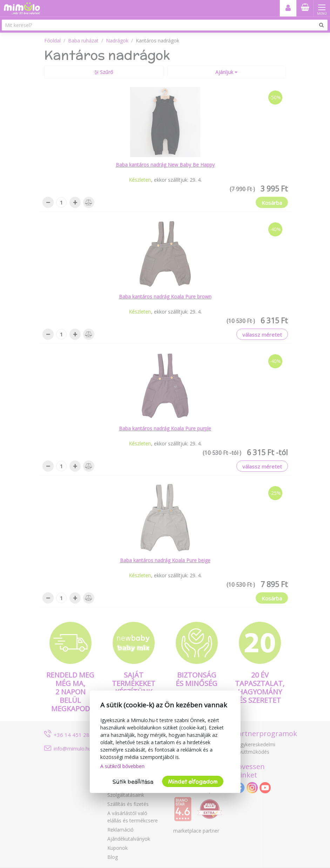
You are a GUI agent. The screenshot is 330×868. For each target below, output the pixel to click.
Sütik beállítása (133, 782)
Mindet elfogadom (193, 782)
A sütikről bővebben (122, 766)
